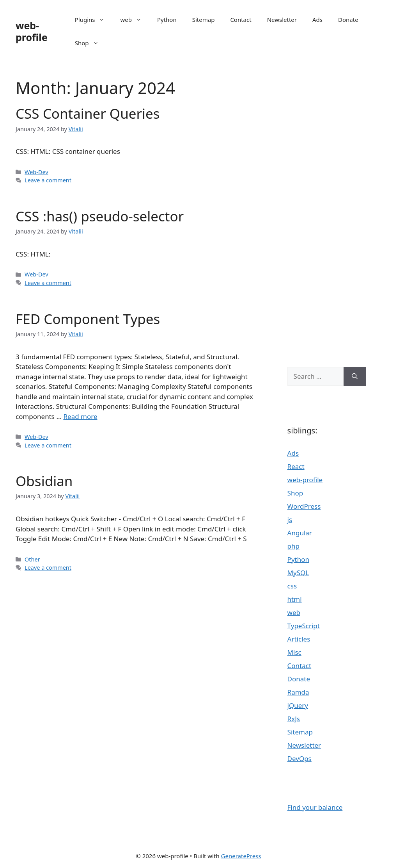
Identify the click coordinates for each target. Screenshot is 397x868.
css (292, 586)
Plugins (94, 20)
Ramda (298, 692)
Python (167, 20)
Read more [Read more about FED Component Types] (80, 416)
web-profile (32, 31)
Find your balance (315, 807)
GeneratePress (241, 856)
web (135, 20)
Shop (91, 43)
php (293, 546)
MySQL (298, 573)
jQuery (298, 705)
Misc (294, 652)
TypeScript (304, 626)
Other (32, 559)
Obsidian (44, 481)
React (296, 466)
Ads (317, 20)
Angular (300, 533)
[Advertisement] (327, 211)
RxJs (294, 719)
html (295, 599)
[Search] (355, 376)
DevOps (300, 758)
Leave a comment (48, 180)
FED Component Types (88, 319)
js (290, 520)
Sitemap (204, 20)
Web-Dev (36, 172)
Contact (241, 20)
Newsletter (282, 20)
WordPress (304, 506)
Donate (348, 20)
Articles (299, 639)
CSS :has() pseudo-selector (100, 216)
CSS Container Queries (88, 113)
